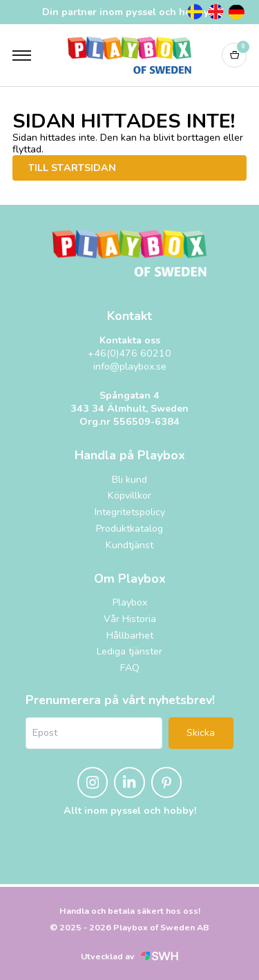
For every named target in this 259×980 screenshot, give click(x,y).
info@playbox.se (130, 367)
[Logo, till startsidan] (129, 56)
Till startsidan (72, 168)
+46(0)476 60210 (129, 353)
